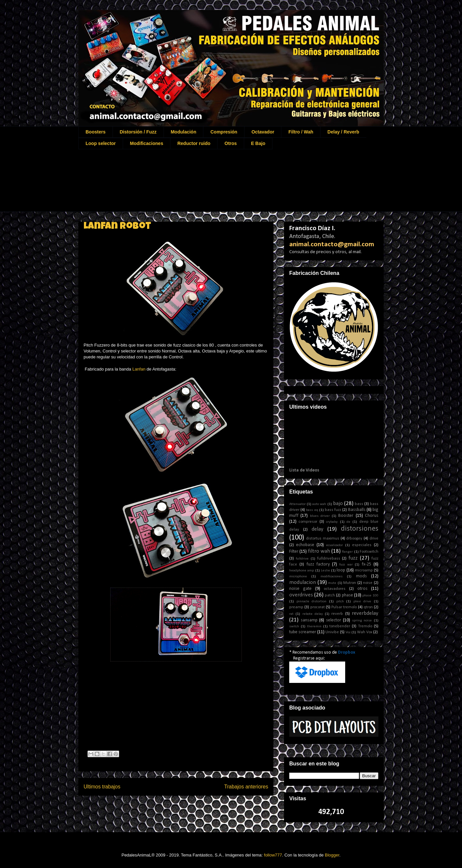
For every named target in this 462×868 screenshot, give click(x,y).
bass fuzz (333, 510)
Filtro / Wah (301, 132)
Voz (348, 632)
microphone (298, 577)
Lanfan (139, 369)
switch (294, 627)
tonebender (340, 626)
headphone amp (302, 571)
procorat (318, 607)
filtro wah (319, 551)
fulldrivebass (329, 559)
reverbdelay (365, 613)
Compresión (224, 132)
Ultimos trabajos (102, 787)
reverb (337, 614)
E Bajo (258, 143)
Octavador (263, 132)
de (348, 522)
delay (318, 529)
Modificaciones (147, 143)
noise (368, 583)
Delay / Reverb (343, 132)
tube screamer (303, 632)
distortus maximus (323, 539)
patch (330, 595)
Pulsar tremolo (344, 607)
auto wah (319, 504)
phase (347, 595)
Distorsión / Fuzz (138, 132)
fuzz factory (318, 564)
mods (361, 576)
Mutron (350, 583)
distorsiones (360, 529)
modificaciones (332, 577)
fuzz (353, 558)
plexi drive (362, 602)
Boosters (96, 132)
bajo (338, 504)
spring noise (362, 621)
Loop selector (101, 143)
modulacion (303, 582)
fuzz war (346, 565)
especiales (362, 545)
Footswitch (369, 552)
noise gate (300, 589)
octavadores (335, 589)
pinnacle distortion (312, 602)
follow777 (273, 855)
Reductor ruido (194, 143)
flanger (347, 552)
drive (374, 539)
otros (362, 589)
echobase (305, 545)
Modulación (184, 132)
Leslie (325, 571)
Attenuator (297, 504)
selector (334, 620)
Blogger (332, 855)
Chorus (372, 516)
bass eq (312, 510)
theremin (314, 627)
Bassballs (357, 510)
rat (291, 614)
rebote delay (313, 614)
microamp (364, 570)
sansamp (309, 620)
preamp (296, 607)
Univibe (332, 632)
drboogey (354, 539)
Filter (294, 552)
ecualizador (334, 545)
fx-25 (366, 564)
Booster (346, 516)
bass (359, 504)
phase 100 (370, 596)
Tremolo (365, 626)
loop (341, 570)
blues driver (320, 516)
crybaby (332, 522)
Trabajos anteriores (246, 787)
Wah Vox (365, 632)
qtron (368, 607)
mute (332, 583)
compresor (308, 522)
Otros (231, 143)
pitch (340, 602)
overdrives (301, 595)
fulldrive (302, 559)
